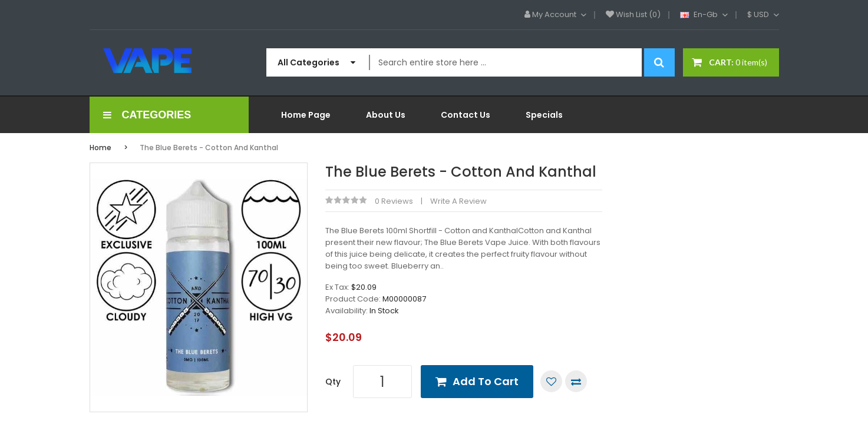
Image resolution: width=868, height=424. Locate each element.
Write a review (458, 201)
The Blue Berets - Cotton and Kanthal (209, 148)
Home (100, 148)
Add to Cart (486, 381)
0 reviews (394, 201)
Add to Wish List (551, 381)
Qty (333, 382)
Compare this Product (576, 381)
